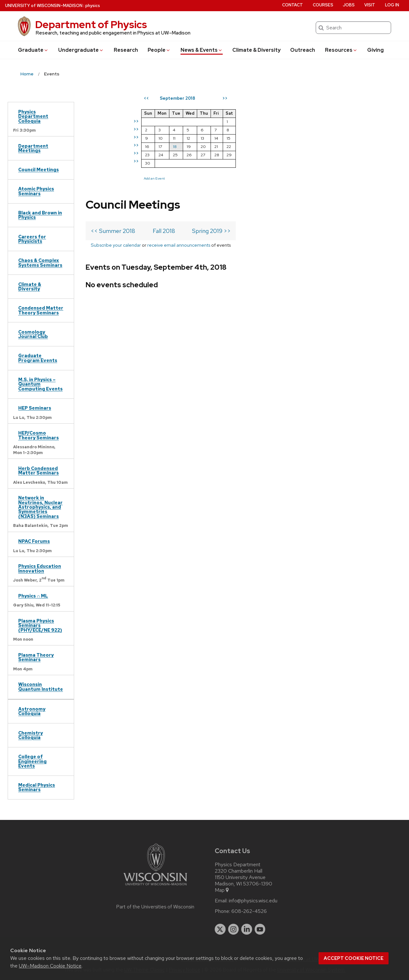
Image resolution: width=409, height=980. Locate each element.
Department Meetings (33, 148)
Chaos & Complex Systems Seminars (40, 262)
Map (222, 890)
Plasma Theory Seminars (36, 657)
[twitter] (220, 929)
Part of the (155, 907)
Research (126, 50)
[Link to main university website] (155, 887)
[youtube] (260, 929)
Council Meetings (39, 170)
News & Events (202, 50)
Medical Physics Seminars (37, 787)
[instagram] (234, 929)
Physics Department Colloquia (33, 116)
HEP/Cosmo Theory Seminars (39, 435)
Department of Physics (91, 24)
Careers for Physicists (32, 239)
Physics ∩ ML (33, 596)
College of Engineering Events (32, 761)
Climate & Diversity (256, 50)
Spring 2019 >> (211, 128)
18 (291, 147)
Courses (323, 5)
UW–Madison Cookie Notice (50, 966)
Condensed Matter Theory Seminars (41, 310)
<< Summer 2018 (113, 128)
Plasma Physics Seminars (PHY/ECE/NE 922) (40, 625)
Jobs (349, 5)
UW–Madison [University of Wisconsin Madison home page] (44, 6)
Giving (375, 50)
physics (93, 6)
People (159, 50)
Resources (341, 50)
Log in (392, 5)
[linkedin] (247, 929)
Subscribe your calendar (116, 142)
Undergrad (81, 50)
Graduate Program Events (38, 358)
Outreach (303, 50)
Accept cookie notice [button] (354, 958)
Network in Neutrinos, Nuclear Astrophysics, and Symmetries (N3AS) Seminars (40, 507)
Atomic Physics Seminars (36, 191)
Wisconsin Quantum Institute (41, 687)
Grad (33, 50)
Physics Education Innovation (40, 568)
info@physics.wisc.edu (253, 901)
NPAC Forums (34, 541)
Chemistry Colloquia (31, 735)
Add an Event (270, 178)
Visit (370, 5)
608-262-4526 (249, 911)
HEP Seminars (35, 408)
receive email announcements (179, 142)
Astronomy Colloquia (32, 711)
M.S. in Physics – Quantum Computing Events (40, 384)
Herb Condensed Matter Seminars (39, 471)
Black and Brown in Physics (40, 215)
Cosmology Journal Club (33, 334)
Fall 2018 (164, 128)
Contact (293, 5)
